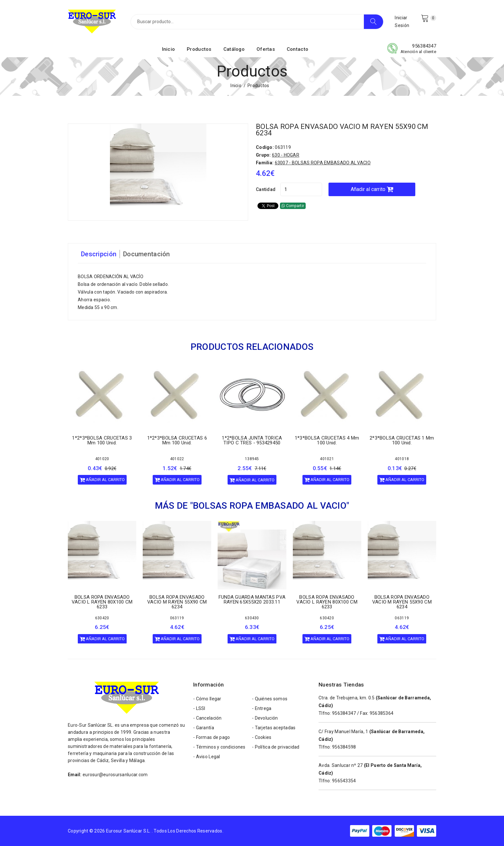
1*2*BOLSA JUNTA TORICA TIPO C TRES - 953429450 (252, 440)
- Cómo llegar (207, 699)
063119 (177, 618)
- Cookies (262, 737)
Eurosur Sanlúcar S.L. (128, 831)
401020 (102, 459)
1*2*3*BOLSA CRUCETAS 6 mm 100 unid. (177, 440)
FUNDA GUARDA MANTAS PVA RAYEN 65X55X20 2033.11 (252, 599)
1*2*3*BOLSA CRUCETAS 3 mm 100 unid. (102, 440)
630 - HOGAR (286, 155)
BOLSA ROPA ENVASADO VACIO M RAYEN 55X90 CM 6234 (342, 130)
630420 (102, 618)
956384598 (344, 747)
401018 (402, 459)
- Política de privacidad (276, 747)
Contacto (297, 49)
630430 (252, 618)
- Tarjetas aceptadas (274, 728)
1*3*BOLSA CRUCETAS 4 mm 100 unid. (327, 440)
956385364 (382, 713)
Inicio (169, 49)
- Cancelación (207, 718)
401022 (177, 459)
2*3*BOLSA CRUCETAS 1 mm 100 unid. (402, 440)
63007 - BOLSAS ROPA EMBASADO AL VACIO (323, 163)
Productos (199, 49)
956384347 (424, 46)
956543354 (344, 781)
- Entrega (262, 708)
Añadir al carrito (372, 189)
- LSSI (199, 708)
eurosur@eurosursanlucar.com (115, 775)
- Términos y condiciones (219, 747)
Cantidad (266, 189)
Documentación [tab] (147, 254)
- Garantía (204, 728)
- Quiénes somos (270, 699)
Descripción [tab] (99, 254)
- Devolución (265, 718)
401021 (327, 459)
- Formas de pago (212, 737)
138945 (252, 459)
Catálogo (234, 49)
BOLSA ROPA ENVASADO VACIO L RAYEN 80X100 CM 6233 (102, 602)
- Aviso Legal (207, 757)
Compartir (293, 206)
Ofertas (266, 49)
